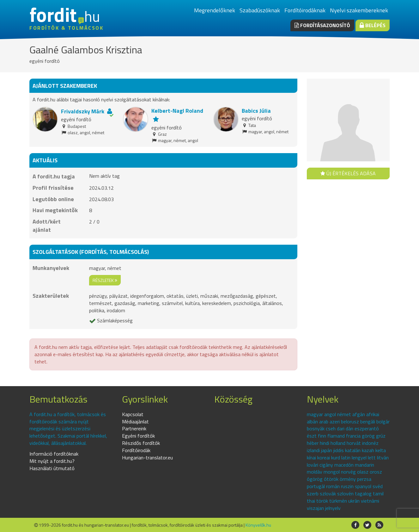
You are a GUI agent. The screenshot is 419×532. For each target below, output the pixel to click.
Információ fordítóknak (54, 454)
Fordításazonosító (322, 25)
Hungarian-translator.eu (147, 457)
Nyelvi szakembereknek (359, 10)
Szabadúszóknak (260, 10)
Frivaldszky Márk (83, 111)
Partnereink (134, 428)
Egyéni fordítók (138, 436)
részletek (105, 280)
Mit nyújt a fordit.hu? (52, 461)
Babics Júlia (256, 111)
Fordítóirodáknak (305, 10)
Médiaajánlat (135, 421)
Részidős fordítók (141, 443)
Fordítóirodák (136, 450)
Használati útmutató (52, 468)
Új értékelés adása (348, 173)
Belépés (373, 25)
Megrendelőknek (215, 10)
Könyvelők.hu (258, 525)
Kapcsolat (133, 414)
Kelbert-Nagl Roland (177, 111)
